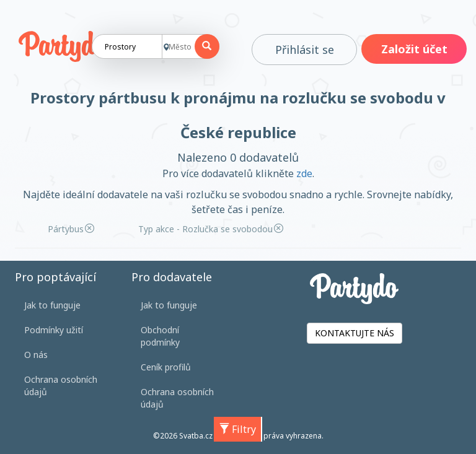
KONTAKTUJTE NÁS (355, 333)
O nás (36, 355)
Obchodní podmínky (160, 336)
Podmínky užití (54, 330)
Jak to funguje (52, 305)
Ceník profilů (166, 367)
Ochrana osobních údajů (61, 386)
